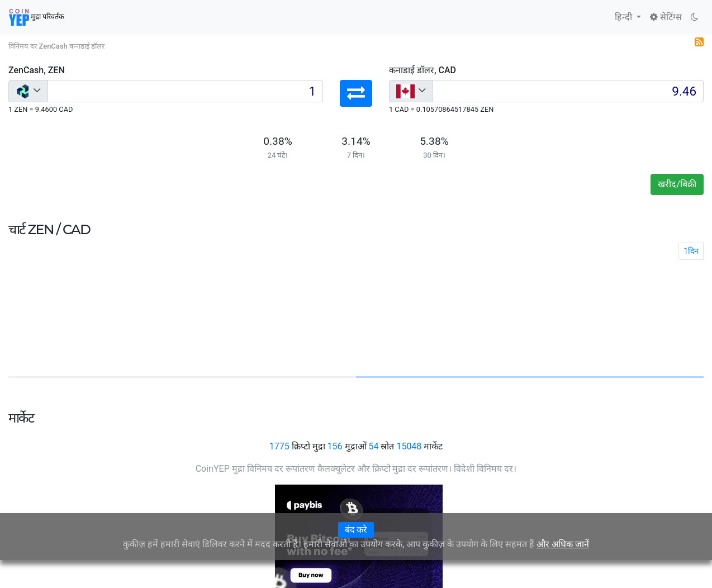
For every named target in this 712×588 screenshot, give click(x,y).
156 (335, 446)
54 (373, 446)
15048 (409, 446)
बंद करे (356, 530)
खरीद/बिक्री (677, 184)
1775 (279, 446)
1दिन (691, 251)
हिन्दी (625, 17)
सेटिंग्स (666, 17)
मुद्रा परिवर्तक (37, 17)
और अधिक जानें (563, 544)
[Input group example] (185, 91)
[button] (356, 93)
